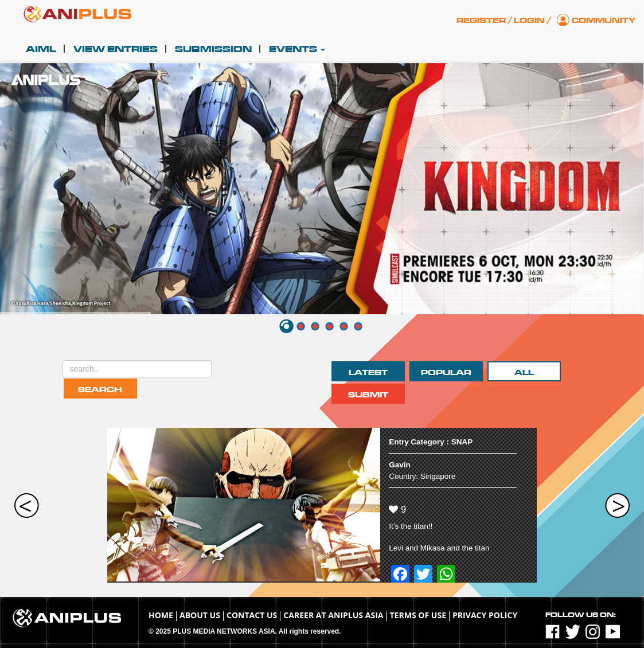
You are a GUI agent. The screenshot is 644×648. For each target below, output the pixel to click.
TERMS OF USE (418, 615)
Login (529, 21)
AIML (41, 49)
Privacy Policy (485, 615)
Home (161, 615)
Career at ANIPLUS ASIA (333, 615)
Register (481, 21)
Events (297, 49)
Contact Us (252, 615)
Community (604, 21)
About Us (200, 615)
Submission (213, 49)
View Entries (116, 49)
